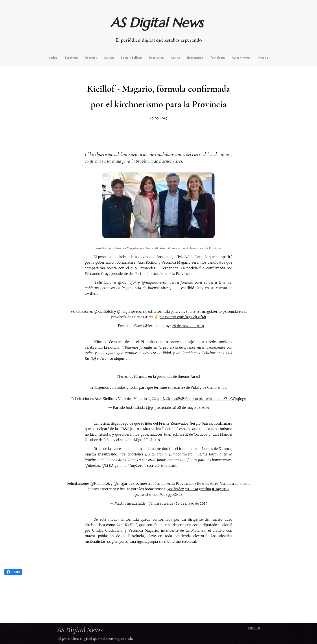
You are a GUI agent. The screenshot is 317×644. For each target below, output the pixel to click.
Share (13, 572)
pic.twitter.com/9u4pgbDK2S (159, 495)
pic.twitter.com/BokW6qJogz (222, 399)
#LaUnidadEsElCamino (179, 399)
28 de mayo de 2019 (188, 326)
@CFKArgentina (198, 489)
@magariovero (129, 312)
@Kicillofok (103, 312)
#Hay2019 (220, 489)
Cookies (254, 628)
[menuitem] (58, 58)
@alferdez (176, 489)
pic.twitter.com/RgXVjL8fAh (183, 317)
